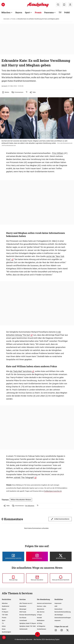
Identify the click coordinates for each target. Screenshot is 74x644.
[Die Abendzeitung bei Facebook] (13, 556)
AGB (56, 606)
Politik (67, 12)
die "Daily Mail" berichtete (21, 371)
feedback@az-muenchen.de (53, 491)
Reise (4, 629)
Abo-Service (41, 612)
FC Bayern (5, 612)
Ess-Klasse (23, 618)
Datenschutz (58, 609)
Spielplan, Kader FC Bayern (28, 623)
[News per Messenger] (13, 578)
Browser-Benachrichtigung (28, 615)
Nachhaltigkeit (6, 632)
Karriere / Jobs (42, 606)
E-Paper (39, 615)
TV (60, 12)
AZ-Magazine (41, 626)
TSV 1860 (5, 615)
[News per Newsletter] (37, 578)
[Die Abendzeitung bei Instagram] (37, 556)
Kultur (4, 626)
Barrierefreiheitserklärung (63, 612)
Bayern (19, 12)
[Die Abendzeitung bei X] (61, 556)
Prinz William (58, 153)
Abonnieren (41, 609)
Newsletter (23, 606)
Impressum (58, 603)
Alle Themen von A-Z (26, 603)
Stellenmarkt (23, 629)
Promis (38, 12)
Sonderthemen (42, 629)
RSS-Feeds (23, 612)
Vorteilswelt (23, 620)
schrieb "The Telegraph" (24, 478)
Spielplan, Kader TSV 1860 (28, 626)
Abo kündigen (59, 615)
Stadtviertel (6, 606)
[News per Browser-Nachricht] (61, 578)
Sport (27, 12)
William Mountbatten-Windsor (21, 500)
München (6, 12)
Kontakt (39, 618)
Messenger (23, 609)
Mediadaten (41, 620)
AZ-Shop (40, 623)
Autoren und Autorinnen (44, 603)
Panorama (49, 12)
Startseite (6, 19)
